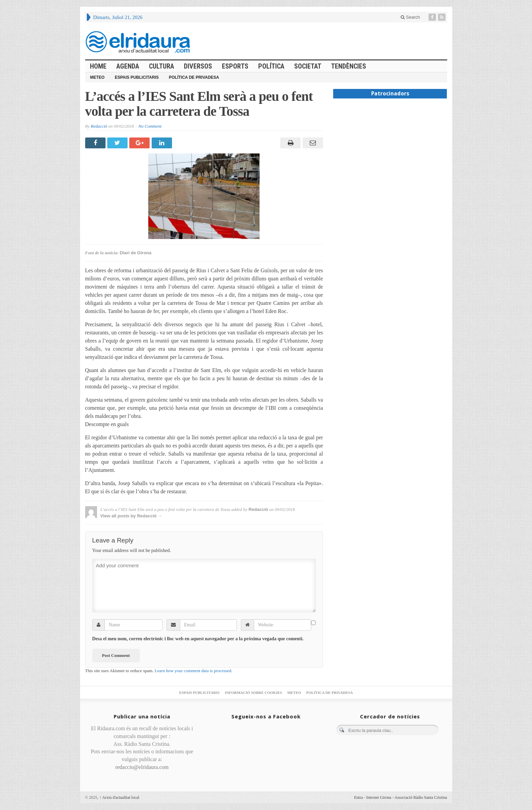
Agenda (128, 66)
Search (410, 17)
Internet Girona (379, 797)
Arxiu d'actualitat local (119, 797)
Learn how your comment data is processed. (194, 671)
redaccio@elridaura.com (142, 767)
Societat (308, 66)
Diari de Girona (136, 253)
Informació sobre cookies (253, 693)
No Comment (150, 126)
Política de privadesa (194, 77)
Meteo (98, 77)
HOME (98, 66)
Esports (235, 66)
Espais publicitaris (137, 77)
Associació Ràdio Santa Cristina (421, 797)
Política (271, 66)
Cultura (161, 66)
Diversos (198, 66)
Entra (359, 797)
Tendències (349, 66)
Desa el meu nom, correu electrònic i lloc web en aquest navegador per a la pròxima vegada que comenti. (198, 639)
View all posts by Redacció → (131, 516)
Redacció (99, 126)
